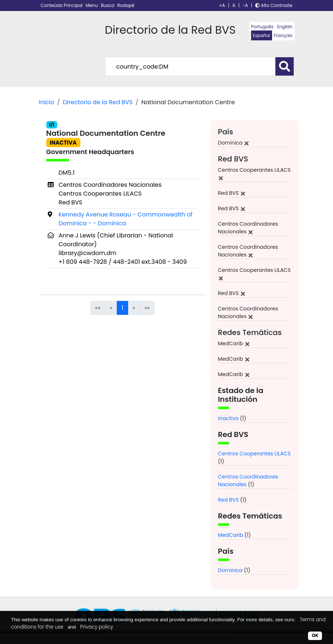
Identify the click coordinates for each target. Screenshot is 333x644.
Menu (92, 5)
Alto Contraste (274, 5)
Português (262, 27)
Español (262, 35)
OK (315, 635)
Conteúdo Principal (62, 5)
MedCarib (231, 535)
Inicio (47, 102)
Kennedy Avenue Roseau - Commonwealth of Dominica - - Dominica (126, 219)
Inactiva (228, 418)
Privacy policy (97, 627)
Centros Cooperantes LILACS (254, 454)
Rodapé (126, 5)
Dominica (230, 570)
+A (222, 5)
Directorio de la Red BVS (98, 102)
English (285, 27)
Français (283, 35)
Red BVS (229, 500)
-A (245, 5)
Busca (108, 5)
